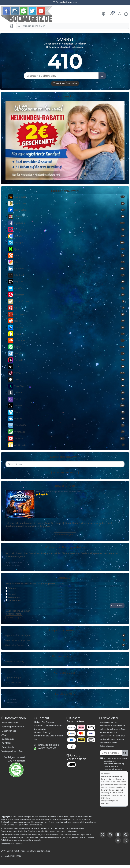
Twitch (69, 399)
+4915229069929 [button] (47, 748)
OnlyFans (69, 288)
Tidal (69, 367)
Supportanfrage (13, 678)
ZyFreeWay (69, 445)
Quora (69, 308)
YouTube (69, 438)
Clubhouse (69, 203)
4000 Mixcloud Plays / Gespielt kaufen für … (59, 492)
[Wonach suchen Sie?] (61, 76)
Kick (69, 249)
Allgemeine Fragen (65, 645)
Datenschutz (9, 731)
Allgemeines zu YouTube (65, 640)
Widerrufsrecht (10, 723)
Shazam (69, 327)
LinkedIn (69, 269)
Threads (69, 360)
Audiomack (69, 197)
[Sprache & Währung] (103, 14)
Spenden (19, 844)
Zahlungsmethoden (13, 727)
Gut (9, 591)
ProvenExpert (69, 301)
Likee (69, 262)
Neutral (11, 594)
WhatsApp (69, 432)
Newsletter (11, 703)
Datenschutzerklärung (112, 776)
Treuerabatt (12, 700)
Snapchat (69, 334)
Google (69, 236)
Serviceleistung (36, 825)
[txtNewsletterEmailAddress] (111, 753)
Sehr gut (11, 588)
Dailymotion (69, 210)
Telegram (69, 353)
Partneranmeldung (14, 661)
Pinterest (69, 295)
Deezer (69, 216)
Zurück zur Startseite (65, 83)
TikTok (69, 373)
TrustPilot (69, 386)
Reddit (69, 321)
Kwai (69, 256)
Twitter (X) (69, 406)
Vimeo (69, 412)
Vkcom (69, 419)
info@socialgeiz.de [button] (48, 745)
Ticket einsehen (13, 682)
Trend (61, 584)
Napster (69, 282)
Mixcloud (69, 275)
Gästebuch (8, 747)
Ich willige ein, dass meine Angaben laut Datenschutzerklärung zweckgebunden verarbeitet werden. (116, 764)
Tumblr (69, 393)
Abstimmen (117, 605)
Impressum (8, 739)
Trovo (69, 380)
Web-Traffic (69, 425)
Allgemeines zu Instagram (65, 635)
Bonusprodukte (14, 562)
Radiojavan (69, 314)
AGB (4, 735)
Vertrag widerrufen (12, 751)
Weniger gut (13, 597)
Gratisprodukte (13, 566)
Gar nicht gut (14, 600)
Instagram (69, 243)
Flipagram (69, 229)
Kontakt (6, 743)
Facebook (69, 223)
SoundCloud (69, 340)
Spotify (69, 347)
